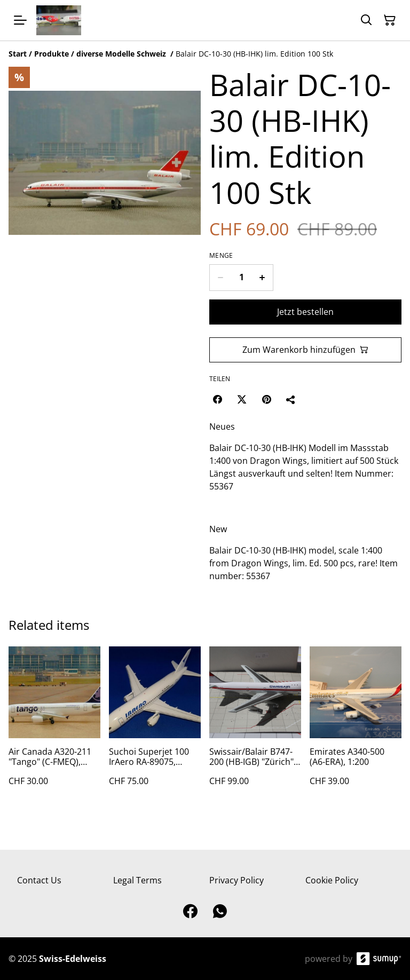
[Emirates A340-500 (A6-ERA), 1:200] (356, 727)
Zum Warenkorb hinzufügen (305, 350)
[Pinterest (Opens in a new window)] (266, 399)
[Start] (18, 54)
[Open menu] (20, 20)
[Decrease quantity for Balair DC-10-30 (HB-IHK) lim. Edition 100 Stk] (220, 278)
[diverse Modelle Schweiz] (122, 54)
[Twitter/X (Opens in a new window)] (242, 399)
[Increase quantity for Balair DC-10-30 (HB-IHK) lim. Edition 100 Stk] (262, 278)
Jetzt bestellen (305, 312)
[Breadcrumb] (205, 54)
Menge (221, 256)
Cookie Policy (332, 880)
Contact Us (39, 880)
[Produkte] (52, 54)
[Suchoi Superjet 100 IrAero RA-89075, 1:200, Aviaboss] (155, 727)
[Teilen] (291, 399)
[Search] (366, 20)
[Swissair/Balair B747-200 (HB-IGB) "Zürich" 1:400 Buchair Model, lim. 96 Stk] (255, 727)
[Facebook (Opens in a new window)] (217, 399)
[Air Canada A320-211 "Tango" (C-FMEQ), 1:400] (54, 727)
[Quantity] (241, 278)
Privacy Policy (236, 880)
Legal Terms (137, 880)
